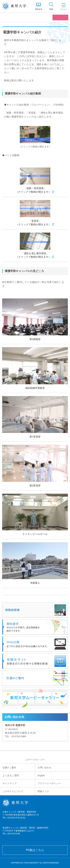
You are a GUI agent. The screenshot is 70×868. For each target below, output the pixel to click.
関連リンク (43, 791)
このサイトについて (13, 791)
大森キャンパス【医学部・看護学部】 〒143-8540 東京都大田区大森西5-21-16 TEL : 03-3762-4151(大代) (21, 817)
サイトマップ (10, 783)
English (41, 776)
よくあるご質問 (11, 776)
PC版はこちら (35, 850)
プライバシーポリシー (49, 783)
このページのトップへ (35, 760)
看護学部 (8, 17)
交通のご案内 (9, 768)
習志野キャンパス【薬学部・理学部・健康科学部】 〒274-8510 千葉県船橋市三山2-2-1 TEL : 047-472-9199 (26, 833)
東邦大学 (16, 6)
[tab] (51, 6)
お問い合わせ (44, 768)
